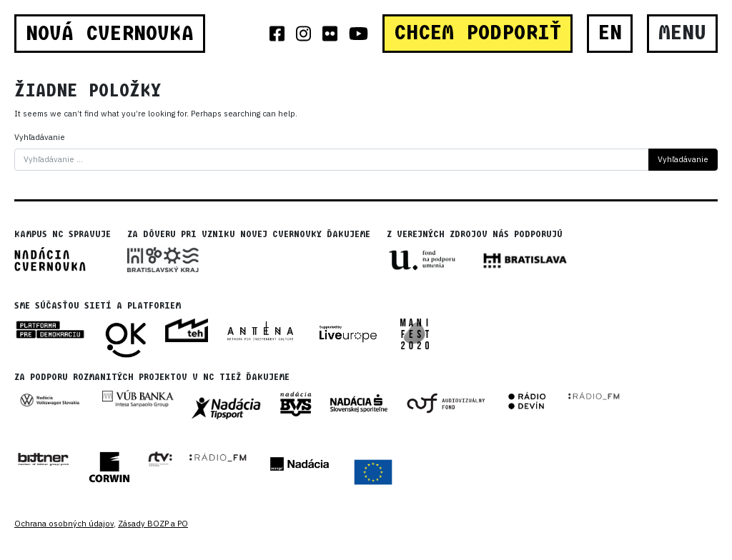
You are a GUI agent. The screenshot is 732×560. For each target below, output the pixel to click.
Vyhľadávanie (40, 137)
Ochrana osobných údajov (64, 524)
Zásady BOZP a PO (153, 524)
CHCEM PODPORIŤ (478, 33)
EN (610, 33)
